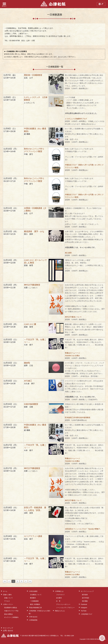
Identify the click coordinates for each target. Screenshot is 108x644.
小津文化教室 (33, 591)
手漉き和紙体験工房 (35, 608)
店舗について (8, 598)
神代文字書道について (73, 317)
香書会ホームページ (72, 353)
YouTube (84, 611)
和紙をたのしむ (60, 611)
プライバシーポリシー (63, 604)
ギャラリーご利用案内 (11, 617)
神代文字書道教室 (32, 285)
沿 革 (58, 601)
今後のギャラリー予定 (11, 611)
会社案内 (59, 598)
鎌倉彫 (27, 363)
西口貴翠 (68, 253)
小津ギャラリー (8, 604)
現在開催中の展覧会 (11, 608)
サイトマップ (8, 628)
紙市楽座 (85, 595)
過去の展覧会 (8, 614)
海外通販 (85, 601)
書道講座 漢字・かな (34, 231)
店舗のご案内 (7, 595)
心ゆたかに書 (30, 324)
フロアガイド (60, 595)
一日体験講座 (34, 601)
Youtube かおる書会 (72, 356)
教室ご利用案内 (35, 604)
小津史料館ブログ (86, 614)
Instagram (84, 608)
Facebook (84, 604)
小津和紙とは (59, 591)
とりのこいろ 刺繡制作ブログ (76, 119)
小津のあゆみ (33, 617)
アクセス (7, 601)
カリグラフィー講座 (33, 536)
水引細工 (28, 381)
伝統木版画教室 (31, 404)
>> (30, 581)
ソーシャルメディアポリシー (65, 608)
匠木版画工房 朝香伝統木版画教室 (78, 417)
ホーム (5, 591)
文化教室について (36, 595)
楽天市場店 (86, 598)
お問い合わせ (8, 631)
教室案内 (33, 598)
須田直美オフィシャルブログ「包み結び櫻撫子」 (83, 529)
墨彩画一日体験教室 (33, 75)
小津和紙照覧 (33, 620)
